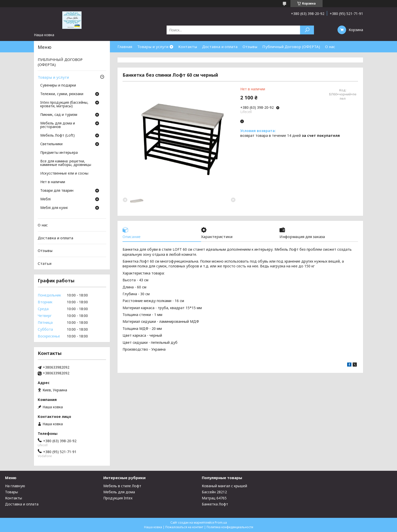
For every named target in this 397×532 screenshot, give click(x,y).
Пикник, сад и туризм (59, 115)
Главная (125, 47)
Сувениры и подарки (58, 86)
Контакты (188, 47)
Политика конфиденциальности (230, 527)
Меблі (45, 199)
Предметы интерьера (59, 153)
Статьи (45, 263)
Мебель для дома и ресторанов (58, 125)
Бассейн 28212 (214, 492)
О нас (330, 47)
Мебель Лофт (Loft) (57, 136)
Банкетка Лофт (215, 504)
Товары (12, 492)
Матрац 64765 (214, 498)
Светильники (51, 144)
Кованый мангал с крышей (224, 486)
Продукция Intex (118, 498)
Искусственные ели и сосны (64, 174)
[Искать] (307, 30)
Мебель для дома (119, 492)
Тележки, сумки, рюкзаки (62, 94)
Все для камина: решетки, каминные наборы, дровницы (66, 163)
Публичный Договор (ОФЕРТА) (291, 47)
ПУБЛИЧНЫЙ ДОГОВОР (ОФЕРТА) (60, 62)
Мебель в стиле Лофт (122, 486)
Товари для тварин (57, 191)
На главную (15, 486)
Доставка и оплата (220, 47)
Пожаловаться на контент (184, 527)
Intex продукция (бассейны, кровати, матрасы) (64, 104)
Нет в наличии (53, 182)
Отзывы (250, 47)
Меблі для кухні (54, 208)
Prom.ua (221, 523)
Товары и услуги (153, 47)
